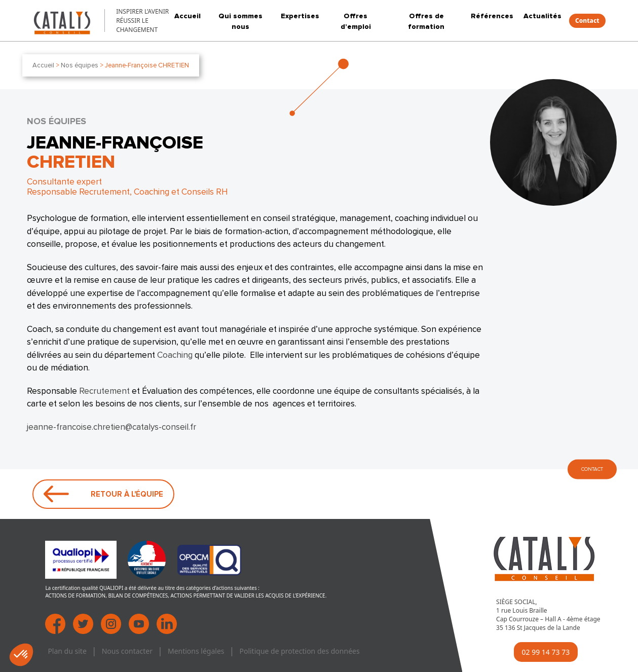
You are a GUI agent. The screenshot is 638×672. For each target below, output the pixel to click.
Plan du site (67, 651)
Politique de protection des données (299, 651)
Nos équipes (80, 65)
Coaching (175, 355)
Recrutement (104, 391)
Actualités (542, 16)
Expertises (300, 16)
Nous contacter (127, 651)
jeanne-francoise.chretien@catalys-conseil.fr (111, 427)
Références (492, 16)
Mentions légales (196, 651)
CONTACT (592, 469)
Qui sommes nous (240, 21)
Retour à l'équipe (103, 494)
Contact (587, 21)
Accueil (187, 16)
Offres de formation (426, 21)
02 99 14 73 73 (546, 652)
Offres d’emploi (356, 21)
